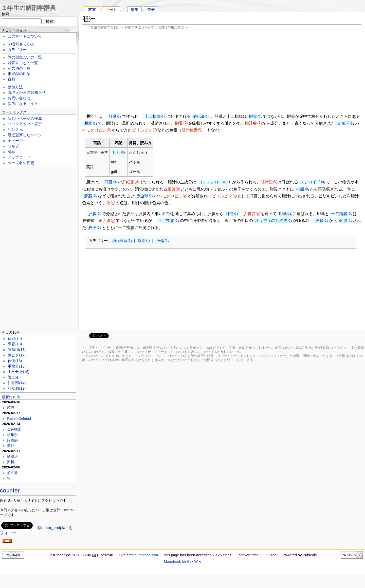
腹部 (142, 241)
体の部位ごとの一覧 (25, 57)
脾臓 (88, 196)
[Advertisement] (222, 71)
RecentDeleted (19, 419)
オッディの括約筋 (271, 221)
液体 (160, 241)
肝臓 (113, 116)
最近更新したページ (25, 135)
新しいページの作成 (25, 119)
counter (10, 490)
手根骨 (17, 366)
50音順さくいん (21, 44)
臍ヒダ (17, 355)
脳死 (11, 446)
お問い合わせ (19, 98)
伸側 (15, 361)
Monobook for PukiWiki (182, 561)
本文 (92, 10)
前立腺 (17, 388)
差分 (151, 10)
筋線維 (12, 457)
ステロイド (310, 182)
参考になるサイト (23, 104)
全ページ (15, 141)
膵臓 (319, 221)
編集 (135, 10)
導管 (15, 344)
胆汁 (117, 152)
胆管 (253, 116)
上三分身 (19, 372)
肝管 (230, 214)
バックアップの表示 (25, 124)
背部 (15, 338)
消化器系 (120, 241)
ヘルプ (13, 146)
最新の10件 (11, 397)
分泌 (343, 221)
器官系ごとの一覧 (23, 63)
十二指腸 (153, 116)
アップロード (19, 157)
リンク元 (15, 129)
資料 (11, 79)
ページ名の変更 (21, 163)
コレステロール (212, 182)
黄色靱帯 (14, 429)
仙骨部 (17, 383)
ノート (111, 10)
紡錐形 (12, 435)
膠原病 (12, 440)
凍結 (11, 152)
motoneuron (148, 555)
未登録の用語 (19, 74)
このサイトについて (25, 36)
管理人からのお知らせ (27, 92)
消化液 (199, 116)
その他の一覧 (19, 68)
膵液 (92, 228)
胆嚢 (88, 123)
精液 (11, 408)
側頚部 (17, 350)
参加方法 (15, 87)
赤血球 (343, 123)
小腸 (300, 189)
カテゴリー (17, 50)
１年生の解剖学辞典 (29, 8)
